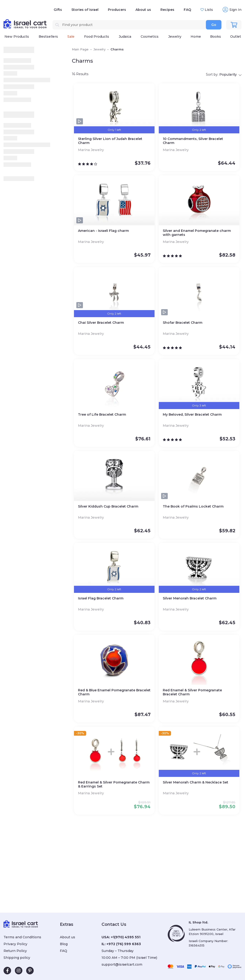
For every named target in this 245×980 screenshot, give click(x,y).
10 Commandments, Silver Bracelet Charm (193, 141)
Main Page (80, 49)
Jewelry (100, 49)
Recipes (167, 10)
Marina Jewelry (91, 150)
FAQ (187, 10)
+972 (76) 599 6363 (124, 944)
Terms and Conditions (22, 937)
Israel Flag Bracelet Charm (101, 598)
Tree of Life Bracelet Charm (102, 415)
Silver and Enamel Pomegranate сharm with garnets (197, 233)
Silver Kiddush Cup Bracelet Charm (108, 506)
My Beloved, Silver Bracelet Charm (192, 415)
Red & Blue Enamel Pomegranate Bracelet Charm (114, 692)
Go (214, 25)
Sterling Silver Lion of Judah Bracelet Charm (110, 141)
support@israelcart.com (122, 964)
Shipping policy (17, 958)
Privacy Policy (15, 944)
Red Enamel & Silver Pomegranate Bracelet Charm (192, 692)
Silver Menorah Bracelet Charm (190, 598)
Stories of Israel (85, 10)
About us (143, 10)
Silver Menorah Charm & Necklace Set (196, 782)
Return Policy (15, 951)
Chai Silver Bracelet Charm (101, 323)
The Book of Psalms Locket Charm (193, 506)
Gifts (58, 10)
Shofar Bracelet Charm (183, 323)
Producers (117, 10)
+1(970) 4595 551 (126, 937)
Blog (64, 944)
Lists (208, 10)
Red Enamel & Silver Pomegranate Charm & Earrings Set (114, 784)
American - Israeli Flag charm (103, 231)
